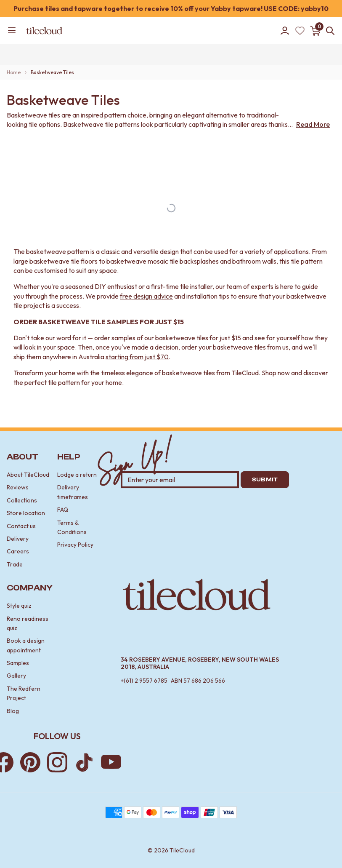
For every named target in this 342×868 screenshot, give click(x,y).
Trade (15, 564)
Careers (18, 551)
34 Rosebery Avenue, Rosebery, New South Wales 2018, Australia (200, 663)
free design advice (146, 296)
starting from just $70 (137, 357)
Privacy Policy (75, 545)
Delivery (18, 539)
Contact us (21, 526)
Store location (26, 513)
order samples (115, 338)
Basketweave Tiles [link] (52, 72)
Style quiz (19, 606)
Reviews (18, 487)
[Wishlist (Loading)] (300, 31)
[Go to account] (285, 31)
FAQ (63, 510)
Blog (13, 711)
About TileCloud (28, 475)
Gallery (16, 676)
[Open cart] (315, 31)
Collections (22, 500)
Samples (18, 663)
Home (14, 72)
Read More (313, 124)
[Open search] (329, 31)
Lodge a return (77, 475)
